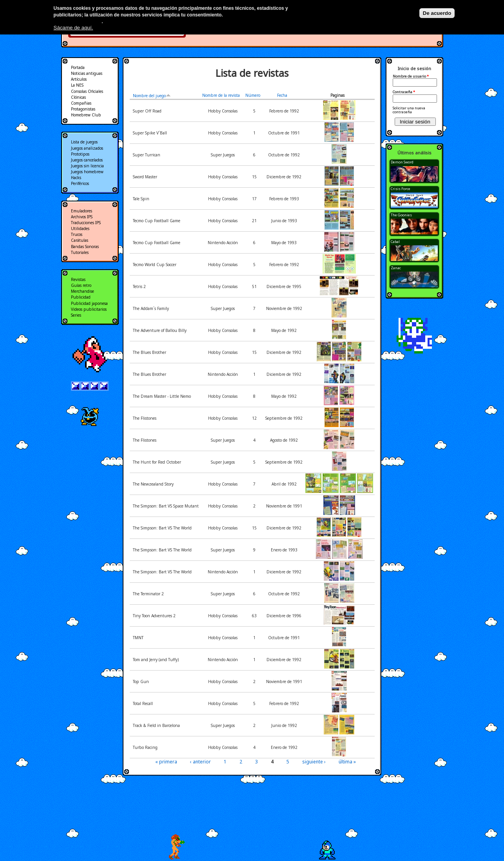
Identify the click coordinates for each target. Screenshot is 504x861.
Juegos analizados (87, 148)
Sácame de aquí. (73, 28)
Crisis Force (401, 189)
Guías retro (81, 285)
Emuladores (82, 211)
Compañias (81, 103)
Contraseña (404, 92)
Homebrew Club (86, 115)
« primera (166, 762)
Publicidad (81, 297)
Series (76, 315)
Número (253, 95)
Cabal (395, 242)
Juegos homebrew (87, 172)
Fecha (282, 95)
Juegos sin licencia (87, 166)
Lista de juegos (84, 142)
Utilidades (80, 228)
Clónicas (78, 97)
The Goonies (401, 215)
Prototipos (80, 154)
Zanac (396, 268)
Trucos (77, 234)
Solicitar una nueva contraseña (409, 110)
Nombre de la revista (221, 95)
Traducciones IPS (86, 223)
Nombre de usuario (411, 76)
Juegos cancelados (87, 160)
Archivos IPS (82, 217)
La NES (77, 85)
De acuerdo (437, 13)
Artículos (79, 79)
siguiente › (314, 762)
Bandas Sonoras (85, 247)
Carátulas (80, 240)
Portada (78, 67)
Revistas (78, 279)
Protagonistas (83, 109)
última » (347, 762)
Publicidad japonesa (89, 303)
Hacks (76, 178)
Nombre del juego (152, 96)
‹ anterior (200, 762)
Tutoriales (80, 252)
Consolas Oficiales (87, 91)
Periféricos (80, 183)
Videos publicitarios (89, 309)
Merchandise (82, 291)
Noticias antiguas (87, 73)
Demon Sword (402, 162)
